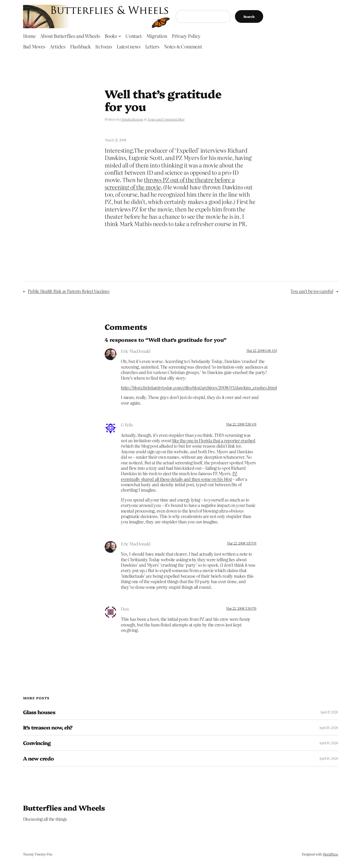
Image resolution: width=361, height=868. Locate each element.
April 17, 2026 (329, 712)
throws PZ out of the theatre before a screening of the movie (170, 183)
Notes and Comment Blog (166, 119)
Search (249, 16)
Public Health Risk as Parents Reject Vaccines (69, 291)
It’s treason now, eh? (48, 727)
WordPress (331, 854)
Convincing (37, 743)
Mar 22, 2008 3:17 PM (242, 543)
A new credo (38, 759)
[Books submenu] (120, 36)
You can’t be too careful (312, 291)
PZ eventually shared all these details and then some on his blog (179, 476)
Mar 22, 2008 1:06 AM (261, 350)
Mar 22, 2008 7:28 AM (241, 424)
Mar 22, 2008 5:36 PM (241, 608)
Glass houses (39, 712)
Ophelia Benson (132, 119)
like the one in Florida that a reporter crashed (214, 440)
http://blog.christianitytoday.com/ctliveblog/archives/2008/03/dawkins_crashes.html (199, 388)
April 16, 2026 (329, 728)
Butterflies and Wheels (64, 808)
